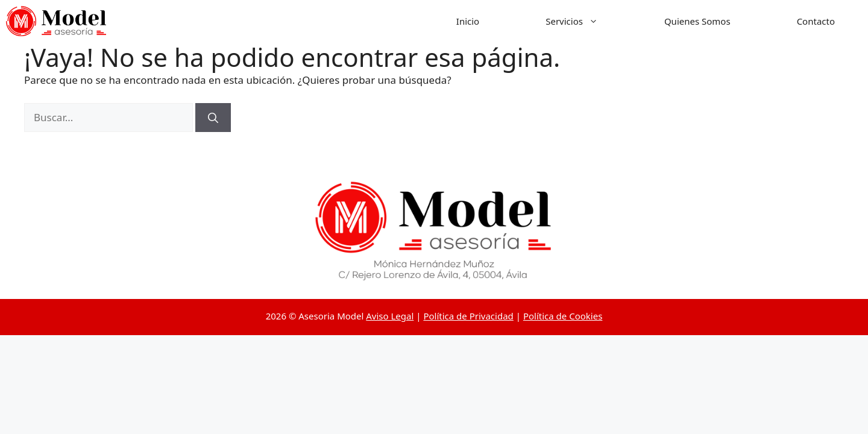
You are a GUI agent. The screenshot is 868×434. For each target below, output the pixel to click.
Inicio (468, 21)
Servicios (588, 21)
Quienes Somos (697, 21)
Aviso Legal (390, 316)
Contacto (816, 21)
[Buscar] (213, 118)
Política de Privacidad (468, 316)
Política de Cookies (563, 316)
